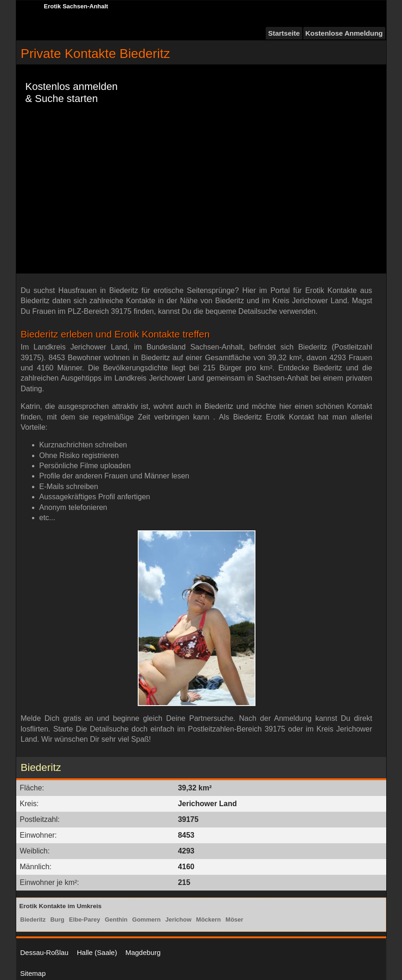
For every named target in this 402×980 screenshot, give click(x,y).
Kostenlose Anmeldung (344, 33)
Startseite (284, 33)
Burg (57, 920)
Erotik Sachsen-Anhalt (76, 6)
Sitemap (33, 973)
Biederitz (33, 920)
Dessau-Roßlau (45, 952)
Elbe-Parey (85, 920)
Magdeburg (143, 952)
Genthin (116, 920)
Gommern (146, 920)
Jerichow (178, 920)
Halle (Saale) (97, 952)
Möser (234, 920)
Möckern (208, 920)
